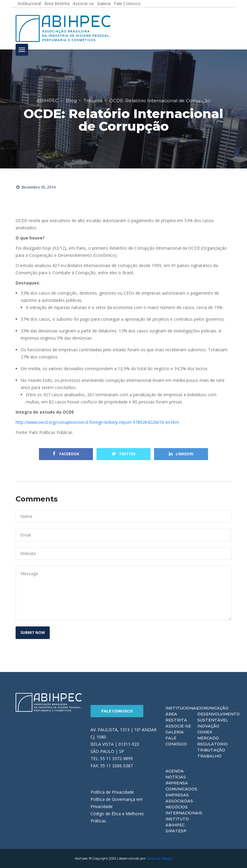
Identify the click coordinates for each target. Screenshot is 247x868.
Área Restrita (176, 717)
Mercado (208, 738)
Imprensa (177, 783)
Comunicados (181, 789)
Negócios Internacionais (184, 810)
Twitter (124, 454)
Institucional (182, 708)
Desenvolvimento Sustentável (219, 717)
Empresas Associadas (179, 798)
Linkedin (181, 454)
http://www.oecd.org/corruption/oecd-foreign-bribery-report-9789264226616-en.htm (97, 422)
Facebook (66, 454)
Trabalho (209, 756)
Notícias (176, 777)
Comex (205, 732)
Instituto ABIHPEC (177, 822)
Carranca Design (159, 858)
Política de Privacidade (112, 792)
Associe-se (178, 726)
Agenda (175, 771)
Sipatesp (176, 831)
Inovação (208, 726)
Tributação (211, 750)
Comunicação (213, 708)
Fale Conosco (117, 711)
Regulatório (213, 744)
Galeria (175, 732)
